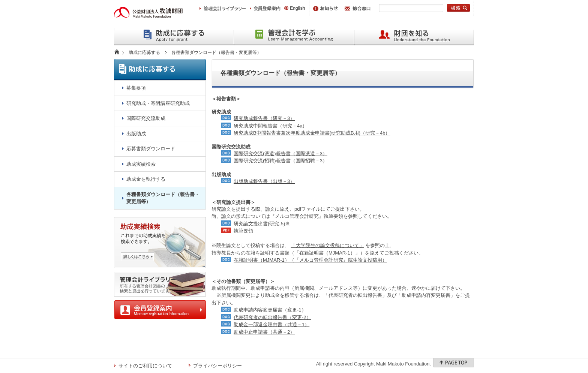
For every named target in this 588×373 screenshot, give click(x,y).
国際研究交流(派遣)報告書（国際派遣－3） (280, 154)
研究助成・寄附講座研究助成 (158, 103)
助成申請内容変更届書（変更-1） (270, 310)
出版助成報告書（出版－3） (264, 181)
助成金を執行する (146, 179)
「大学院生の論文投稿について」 (328, 245)
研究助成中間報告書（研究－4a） (270, 126)
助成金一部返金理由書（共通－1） (271, 324)
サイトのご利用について (145, 366)
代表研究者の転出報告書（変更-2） (272, 317)
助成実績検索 (141, 164)
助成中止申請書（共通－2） (264, 332)
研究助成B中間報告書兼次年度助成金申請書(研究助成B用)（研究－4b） (312, 133)
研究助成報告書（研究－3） (264, 118)
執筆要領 (243, 231)
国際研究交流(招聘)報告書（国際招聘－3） (280, 161)
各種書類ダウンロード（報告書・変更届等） (163, 198)
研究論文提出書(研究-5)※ (262, 224)
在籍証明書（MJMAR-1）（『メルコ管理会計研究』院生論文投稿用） (310, 260)
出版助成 (136, 134)
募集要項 (136, 88)
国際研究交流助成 (146, 118)
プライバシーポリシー (217, 366)
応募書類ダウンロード (151, 149)
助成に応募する (144, 52)
